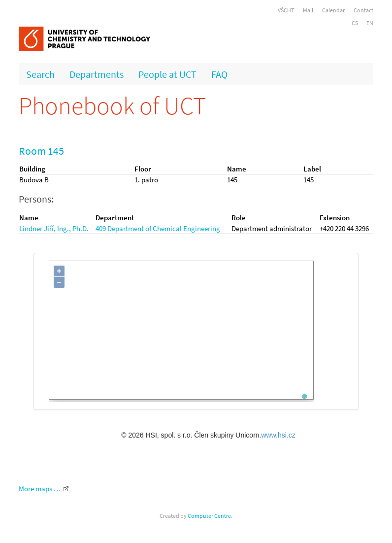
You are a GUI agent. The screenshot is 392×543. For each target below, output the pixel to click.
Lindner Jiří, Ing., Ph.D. (54, 228)
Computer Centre (209, 516)
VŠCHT (286, 10)
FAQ (219, 74)
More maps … (40, 489)
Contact (363, 10)
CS (355, 23)
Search (40, 74)
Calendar (333, 10)
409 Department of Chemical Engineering (158, 228)
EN (370, 23)
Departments (97, 74)
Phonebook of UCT (112, 106)
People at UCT (167, 74)
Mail (308, 10)
